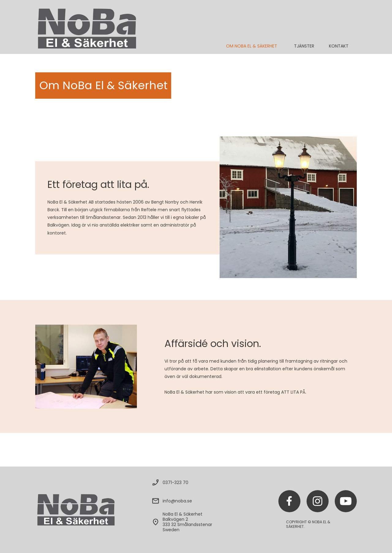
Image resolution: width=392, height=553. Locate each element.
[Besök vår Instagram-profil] (318, 501)
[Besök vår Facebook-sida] (289, 501)
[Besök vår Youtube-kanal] (346, 501)
